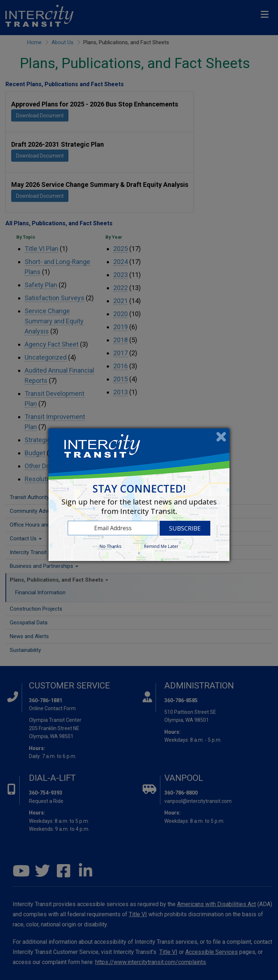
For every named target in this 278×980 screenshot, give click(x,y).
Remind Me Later (161, 546)
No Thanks (110, 546)
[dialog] (139, 495)
